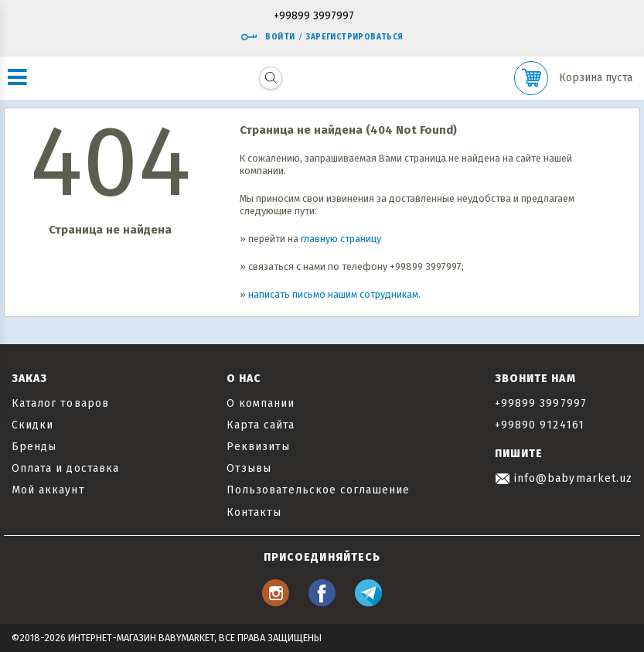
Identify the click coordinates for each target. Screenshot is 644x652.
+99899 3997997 (314, 17)
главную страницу (341, 239)
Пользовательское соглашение (318, 490)
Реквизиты (258, 447)
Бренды (34, 447)
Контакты (254, 512)
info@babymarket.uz (564, 478)
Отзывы (249, 468)
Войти (267, 37)
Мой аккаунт (48, 490)
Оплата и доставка (65, 468)
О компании (261, 403)
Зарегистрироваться (354, 37)
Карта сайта (261, 425)
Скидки (32, 425)
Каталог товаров (60, 403)
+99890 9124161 (540, 425)
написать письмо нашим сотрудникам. (334, 294)
